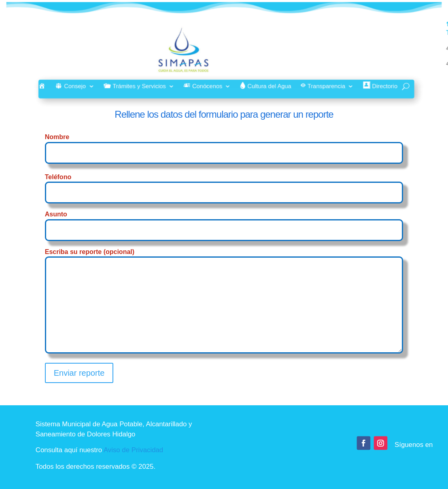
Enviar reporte (79, 373)
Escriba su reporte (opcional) (224, 302)
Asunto (224, 222)
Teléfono (224, 185)
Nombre (224, 145)
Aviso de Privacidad (133, 450)
